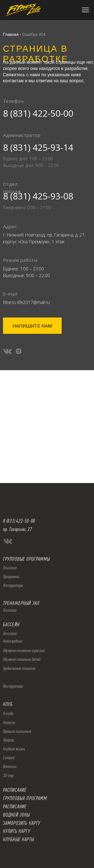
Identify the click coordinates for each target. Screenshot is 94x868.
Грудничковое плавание (19, 668)
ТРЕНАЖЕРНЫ (16, 603)
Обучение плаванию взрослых (24, 651)
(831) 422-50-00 (21, 521)
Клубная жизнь (14, 749)
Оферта (9, 740)
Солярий (9, 758)
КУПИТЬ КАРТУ (17, 831)
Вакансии (10, 766)
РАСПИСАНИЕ (15, 807)
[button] (32, 326)
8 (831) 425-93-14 (38, 147)
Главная (11, 34)
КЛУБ (8, 704)
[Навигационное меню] (85, 10)
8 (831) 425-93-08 (38, 196)
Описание (10, 568)
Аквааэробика (13, 641)
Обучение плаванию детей (22, 659)
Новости (9, 723)
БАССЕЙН (11, 624)
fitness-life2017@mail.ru (26, 302)
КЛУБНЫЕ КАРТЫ (19, 839)
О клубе (8, 714)
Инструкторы (13, 585)
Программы (11, 577)
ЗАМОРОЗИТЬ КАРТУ (22, 823)
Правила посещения (17, 731)
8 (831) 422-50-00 (38, 113)
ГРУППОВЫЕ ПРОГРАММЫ (26, 559)
